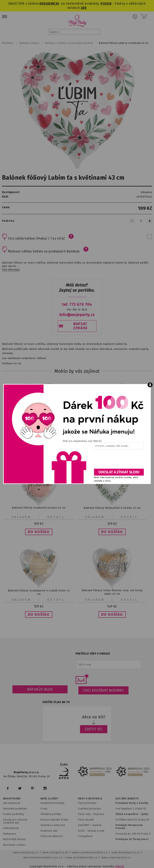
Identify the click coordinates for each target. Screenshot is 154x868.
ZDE (84, 8)
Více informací (11, 270)
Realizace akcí (49, 831)
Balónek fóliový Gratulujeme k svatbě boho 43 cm (39, 592)
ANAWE (120, 866)
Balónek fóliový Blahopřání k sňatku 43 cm (112, 508)
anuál (98, 825)
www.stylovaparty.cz (116, 857)
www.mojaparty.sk (55, 852)
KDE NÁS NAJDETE (127, 799)
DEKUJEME (47, 4)
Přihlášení (135, 16)
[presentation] (119, 460)
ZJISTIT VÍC (94, 729)
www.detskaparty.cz (126, 852)
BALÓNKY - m (86, 825)
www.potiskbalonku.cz (82, 857)
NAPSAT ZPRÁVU (80, 326)
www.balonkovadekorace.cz (43, 857)
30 (57, 4)
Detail (56, 517)
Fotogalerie (85, 836)
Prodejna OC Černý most (132, 839)
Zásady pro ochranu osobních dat (15, 821)
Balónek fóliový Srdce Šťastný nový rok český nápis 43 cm (112, 592)
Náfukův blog (40, 689)
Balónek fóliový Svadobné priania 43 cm (39, 508)
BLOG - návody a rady (91, 831)
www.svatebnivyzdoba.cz (90, 852)
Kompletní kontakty (52, 803)
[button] (39, 532)
